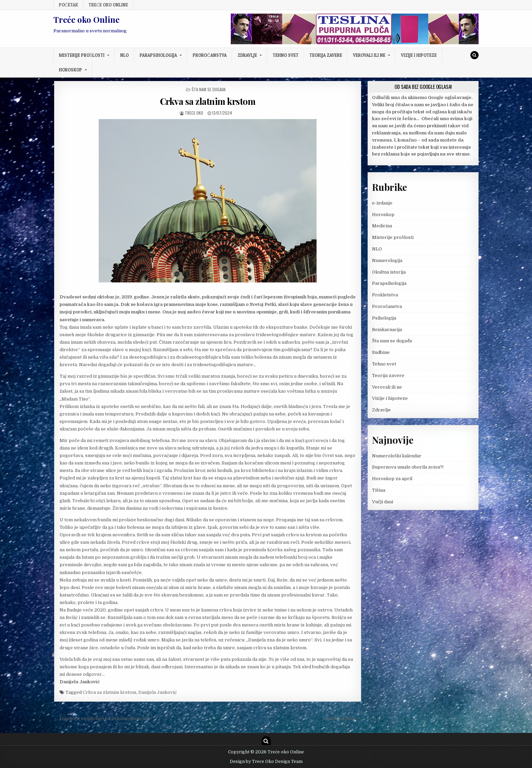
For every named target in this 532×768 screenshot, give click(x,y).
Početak (68, 5)
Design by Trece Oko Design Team (266, 762)
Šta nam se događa (209, 89)
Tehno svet (286, 55)
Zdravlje (247, 55)
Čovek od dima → (342, 718)
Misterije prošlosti (82, 55)
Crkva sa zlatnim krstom (208, 101)
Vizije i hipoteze (419, 55)
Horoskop (70, 70)
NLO (124, 55)
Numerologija (387, 260)
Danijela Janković (157, 692)
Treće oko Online (108, 5)
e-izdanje (382, 203)
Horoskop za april (392, 479)
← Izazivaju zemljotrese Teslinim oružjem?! (102, 718)
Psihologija (384, 318)
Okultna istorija (389, 272)
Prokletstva (385, 295)
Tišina (379, 490)
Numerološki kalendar (397, 456)
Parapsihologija (158, 55)
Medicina (382, 226)
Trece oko (194, 113)
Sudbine (381, 352)
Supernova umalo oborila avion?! (408, 467)
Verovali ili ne (369, 55)
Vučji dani (383, 502)
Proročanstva (209, 55)
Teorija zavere (326, 55)
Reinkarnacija (387, 330)
